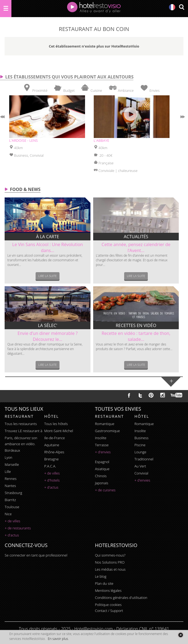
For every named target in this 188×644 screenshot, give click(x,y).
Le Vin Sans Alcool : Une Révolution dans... (48, 247)
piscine (140, 445)
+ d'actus (12, 535)
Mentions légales (108, 590)
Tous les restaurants (21, 424)
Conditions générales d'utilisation (121, 598)
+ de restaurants (18, 528)
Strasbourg (13, 493)
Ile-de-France (55, 438)
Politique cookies (108, 605)
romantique (104, 424)
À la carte (48, 237)
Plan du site (104, 583)
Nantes (10, 486)
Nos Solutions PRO (110, 562)
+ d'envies (103, 452)
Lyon (8, 457)
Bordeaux (12, 450)
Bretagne (51, 459)
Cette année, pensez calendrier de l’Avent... (136, 247)
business (142, 438)
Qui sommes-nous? (110, 555)
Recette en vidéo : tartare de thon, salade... (136, 336)
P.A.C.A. (50, 466)
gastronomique (107, 431)
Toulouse (12, 507)
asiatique (102, 469)
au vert (140, 466)
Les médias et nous (110, 569)
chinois (101, 476)
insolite (101, 438)
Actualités (136, 237)
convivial (141, 473)
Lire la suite (48, 276)
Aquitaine (52, 445)
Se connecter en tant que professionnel (36, 555)
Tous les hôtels (56, 424)
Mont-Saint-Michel (59, 431)
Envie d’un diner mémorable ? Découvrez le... (48, 336)
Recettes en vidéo (136, 325)
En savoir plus (58, 639)
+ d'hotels (52, 480)
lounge (140, 452)
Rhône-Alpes (54, 452)
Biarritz (10, 500)
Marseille (12, 464)
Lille (8, 472)
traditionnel (144, 459)
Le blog (101, 576)
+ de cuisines (105, 490)
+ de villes (12, 521)
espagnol (102, 462)
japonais (101, 483)
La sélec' (48, 325)
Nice (8, 514)
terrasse (102, 445)
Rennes (10, 479)
